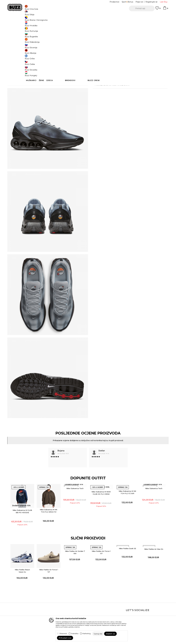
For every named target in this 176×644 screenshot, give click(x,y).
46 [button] (106, 51)
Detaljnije (127, 84)
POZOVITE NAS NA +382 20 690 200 (83, 16)
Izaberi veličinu (100, 41)
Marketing (86, 634)
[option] (88, 16)
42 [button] (106, 45)
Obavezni (63, 634)
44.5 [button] (142, 45)
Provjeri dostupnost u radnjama (125, 97)
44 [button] (133, 45)
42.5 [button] (115, 45)
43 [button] (124, 45)
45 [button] (152, 45)
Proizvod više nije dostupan (112, 62)
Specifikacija (125, 89)
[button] (142, 8)
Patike (60, 20)
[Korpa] (165, 9)
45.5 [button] (97, 51)
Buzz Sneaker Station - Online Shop (29, 20)
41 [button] (97, 45)
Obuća (54, 20)
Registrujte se (151, 2)
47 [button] (115, 51)
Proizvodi (46, 20)
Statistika (75, 634)
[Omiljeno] (158, 9)
